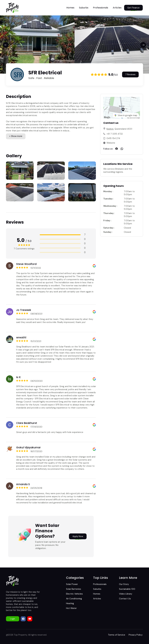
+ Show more (16, 136)
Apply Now (78, 536)
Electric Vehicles (74, 594)
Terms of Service (117, 635)
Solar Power (72, 584)
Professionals (101, 8)
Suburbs (84, 8)
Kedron (110, 129)
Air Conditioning (74, 599)
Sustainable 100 (127, 589)
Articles (117, 8)
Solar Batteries (74, 589)
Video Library (126, 594)
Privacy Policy (136, 635)
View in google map (126, 115)
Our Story (124, 584)
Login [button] (13, 619)
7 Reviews (130, 74)
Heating (70, 603)
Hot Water (71, 608)
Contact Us (125, 599)
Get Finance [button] (133, 8)
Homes (70, 8)
